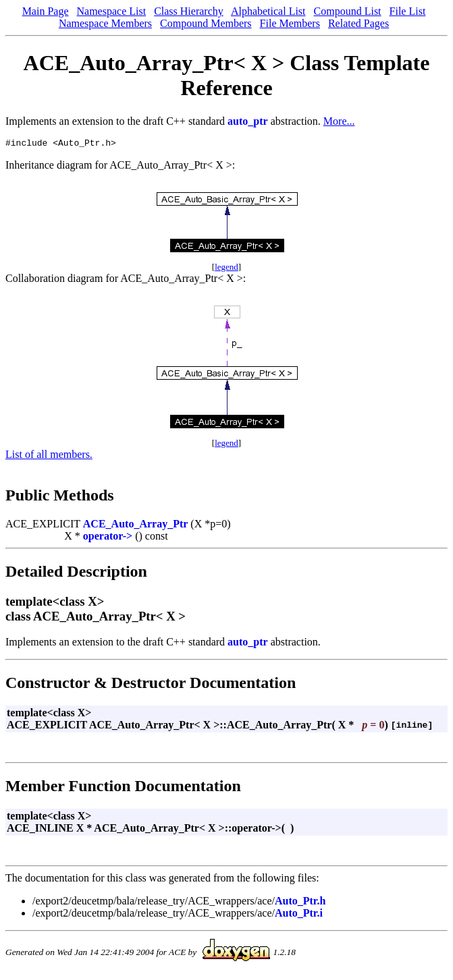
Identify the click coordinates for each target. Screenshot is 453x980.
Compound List (348, 11)
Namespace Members (105, 23)
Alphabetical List (268, 11)
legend (226, 269)
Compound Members (206, 23)
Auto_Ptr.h (300, 903)
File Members (290, 23)
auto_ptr (248, 121)
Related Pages (358, 23)
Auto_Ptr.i (299, 915)
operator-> (108, 538)
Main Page (46, 11)
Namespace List (112, 11)
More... (339, 121)
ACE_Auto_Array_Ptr (136, 526)
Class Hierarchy (189, 11)
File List (408, 11)
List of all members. (49, 456)
